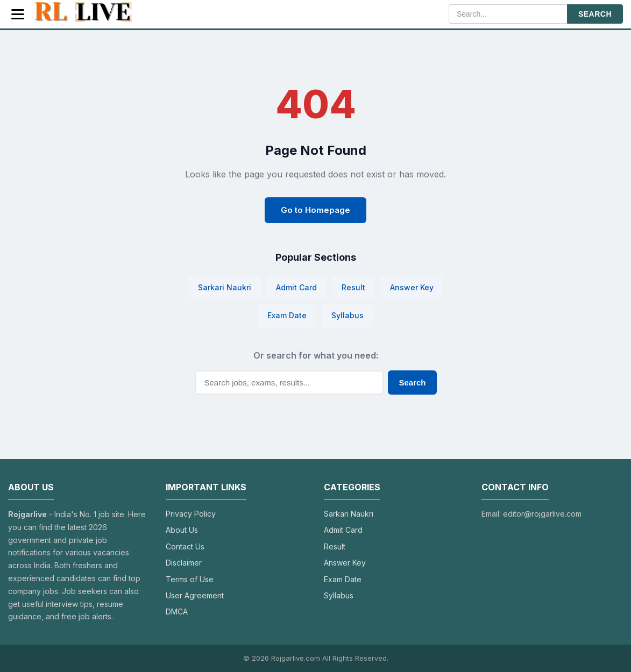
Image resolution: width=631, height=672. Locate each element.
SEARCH (595, 14)
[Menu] (18, 14)
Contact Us (185, 546)
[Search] (508, 14)
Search (412, 383)
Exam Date (287, 315)
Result (353, 287)
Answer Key (412, 287)
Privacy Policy (191, 514)
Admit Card (296, 287)
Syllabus (348, 315)
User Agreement (195, 595)
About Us (182, 530)
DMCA (177, 612)
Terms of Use (190, 579)
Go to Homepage (315, 210)
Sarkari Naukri (225, 287)
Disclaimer (184, 563)
